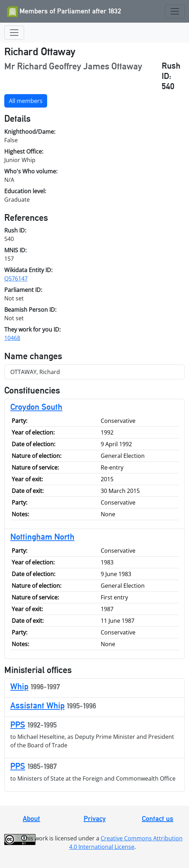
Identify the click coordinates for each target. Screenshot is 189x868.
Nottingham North (42, 537)
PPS (18, 725)
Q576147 (16, 278)
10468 (12, 338)
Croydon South (36, 407)
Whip (19, 686)
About (31, 818)
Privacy (95, 818)
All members (26, 101)
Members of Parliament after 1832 (64, 12)
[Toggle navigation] (175, 11)
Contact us (158, 818)
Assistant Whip (37, 705)
